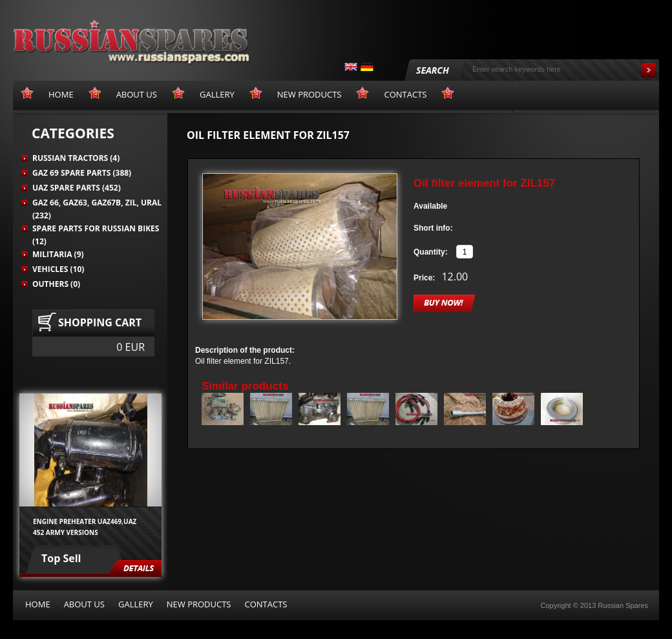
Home (38, 604)
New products (199, 604)
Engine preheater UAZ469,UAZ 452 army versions (85, 527)
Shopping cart (100, 322)
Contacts (266, 604)
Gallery (136, 604)
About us (84, 604)
